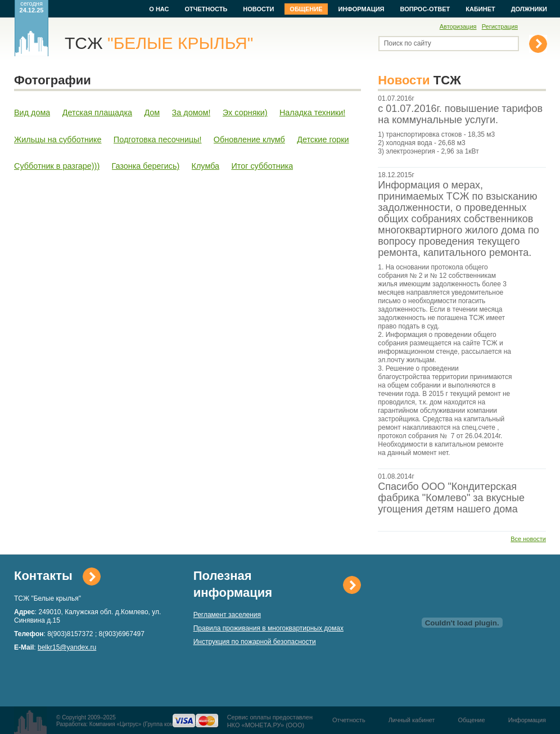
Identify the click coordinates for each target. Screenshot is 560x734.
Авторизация (458, 26)
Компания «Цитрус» (116, 724)
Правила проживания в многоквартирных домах (268, 628)
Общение (306, 9)
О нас (159, 9)
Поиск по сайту (408, 43)
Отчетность (206, 9)
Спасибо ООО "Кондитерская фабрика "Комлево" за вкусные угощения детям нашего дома (451, 498)
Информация (362, 9)
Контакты (43, 576)
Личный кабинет (412, 720)
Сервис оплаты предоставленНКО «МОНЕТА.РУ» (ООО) (270, 721)
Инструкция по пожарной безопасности (255, 642)
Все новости (528, 539)
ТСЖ (159, 43)
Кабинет (480, 9)
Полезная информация (233, 584)
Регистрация (500, 26)
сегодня (32, 7)
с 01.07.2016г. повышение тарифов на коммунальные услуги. (460, 114)
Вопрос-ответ (425, 9)
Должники (529, 9)
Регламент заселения (227, 615)
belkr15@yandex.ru (67, 647)
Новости (258, 9)
